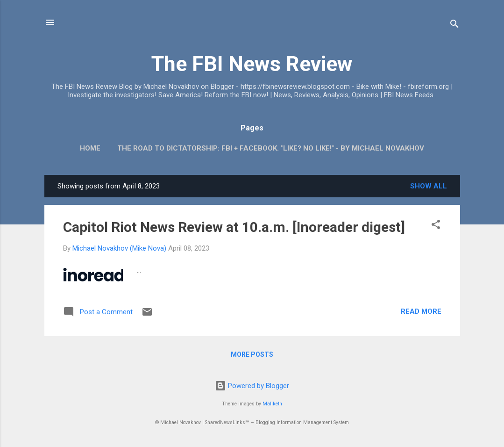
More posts (252, 354)
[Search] (454, 25)
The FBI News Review (252, 64)
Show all (429, 186)
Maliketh (272, 404)
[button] (436, 226)
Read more (421, 311)
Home (90, 148)
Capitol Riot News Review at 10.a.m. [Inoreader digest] (234, 227)
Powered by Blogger (252, 386)
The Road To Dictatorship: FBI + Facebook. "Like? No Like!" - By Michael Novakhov (271, 148)
